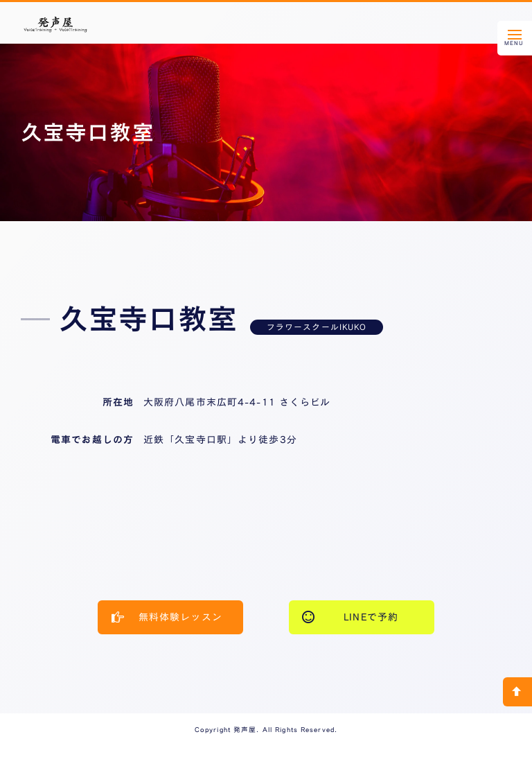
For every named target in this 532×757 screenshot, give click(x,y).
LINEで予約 (350, 617)
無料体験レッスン (167, 617)
